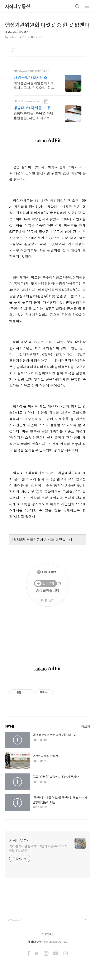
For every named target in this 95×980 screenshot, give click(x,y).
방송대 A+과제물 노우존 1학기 (34, 108)
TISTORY (47, 934)
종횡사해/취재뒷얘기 (17, 32)
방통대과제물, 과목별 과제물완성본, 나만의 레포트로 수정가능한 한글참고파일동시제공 (34, 116)
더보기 (86, 726)
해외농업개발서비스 (30, 77)
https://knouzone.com (27, 101)
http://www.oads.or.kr (27, 71)
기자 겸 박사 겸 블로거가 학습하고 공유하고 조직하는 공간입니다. (38, 848)
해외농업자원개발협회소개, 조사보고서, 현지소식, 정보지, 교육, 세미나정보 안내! (34, 86)
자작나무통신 (18, 6)
